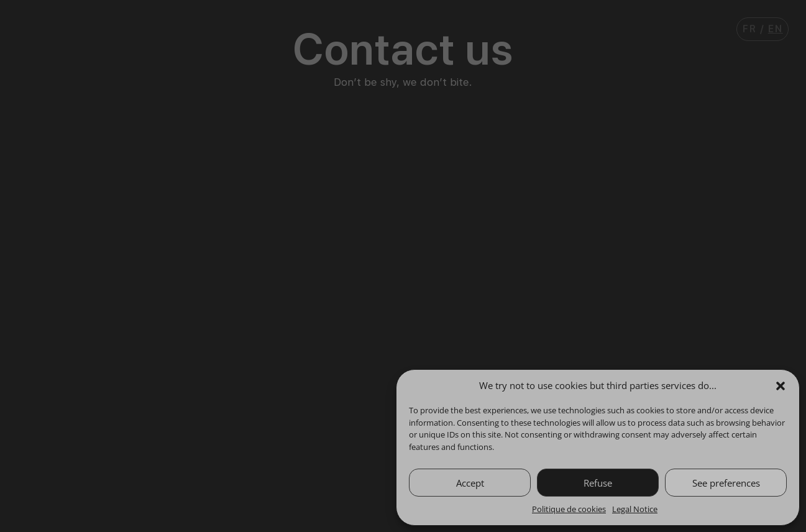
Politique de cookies (569, 509)
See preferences (726, 483)
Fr (750, 29)
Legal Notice (635, 509)
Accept (470, 483)
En (776, 29)
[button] (781, 386)
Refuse (598, 483)
